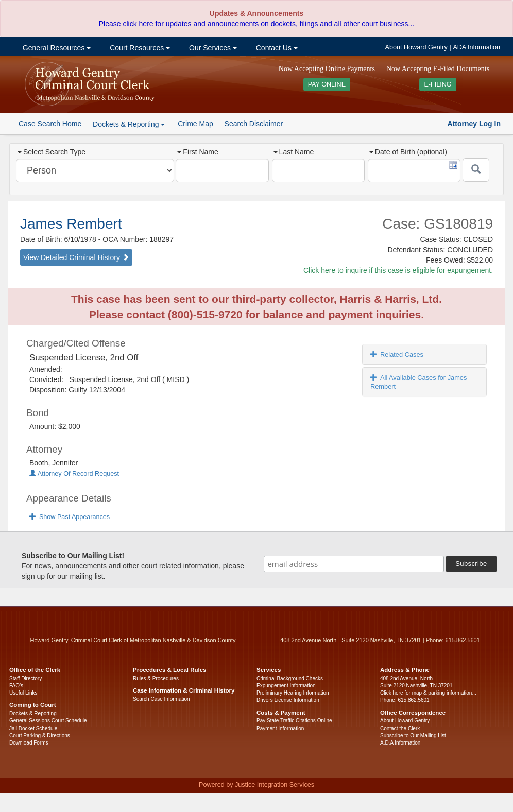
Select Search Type (52, 152)
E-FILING (438, 84)
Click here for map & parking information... (428, 693)
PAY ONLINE (327, 84)
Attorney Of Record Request (74, 474)
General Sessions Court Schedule (48, 721)
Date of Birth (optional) (408, 152)
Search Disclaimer (254, 124)
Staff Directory (25, 678)
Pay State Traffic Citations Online (294, 721)
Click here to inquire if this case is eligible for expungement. (398, 270)
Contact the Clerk (400, 728)
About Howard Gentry (416, 47)
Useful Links (23, 693)
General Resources (56, 48)
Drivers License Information (288, 700)
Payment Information (280, 728)
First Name (198, 152)
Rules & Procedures (156, 678)
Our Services (212, 48)
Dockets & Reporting (33, 713)
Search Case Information (161, 699)
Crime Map (195, 124)
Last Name (294, 152)
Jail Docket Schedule (33, 728)
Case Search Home (50, 124)
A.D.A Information (400, 743)
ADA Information (476, 47)
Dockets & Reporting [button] (129, 124)
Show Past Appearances (70, 517)
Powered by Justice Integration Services (256, 785)
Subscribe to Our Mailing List (413, 736)
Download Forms (29, 743)
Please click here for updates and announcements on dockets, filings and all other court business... (256, 24)
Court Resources (139, 48)
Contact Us (276, 48)
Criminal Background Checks (290, 678)
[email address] (354, 564)
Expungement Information (286, 686)
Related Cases (397, 355)
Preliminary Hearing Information (293, 693)
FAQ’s (16, 686)
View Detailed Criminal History (76, 257)
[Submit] (476, 170)
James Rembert (71, 224)
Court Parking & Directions (40, 736)
